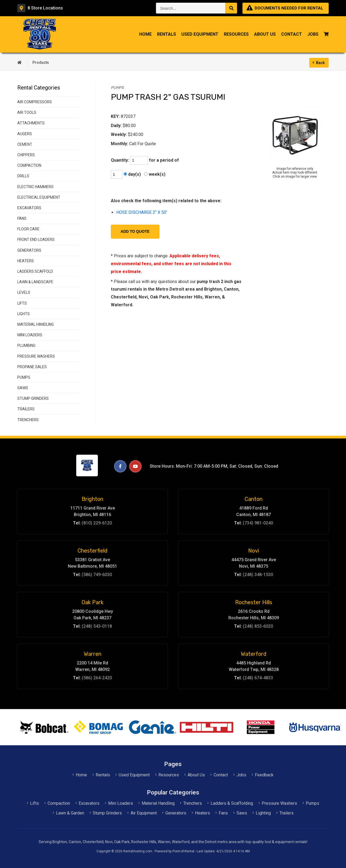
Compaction (59, 803)
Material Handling (158, 803)
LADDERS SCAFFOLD (35, 271)
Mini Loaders (121, 803)
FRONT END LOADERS (36, 240)
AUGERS (25, 134)
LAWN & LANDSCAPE (35, 282)
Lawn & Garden (70, 813)
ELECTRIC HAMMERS (35, 187)
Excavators (89, 803)
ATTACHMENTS (31, 123)
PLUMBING (26, 345)
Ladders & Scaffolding (232, 803)
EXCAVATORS (29, 208)
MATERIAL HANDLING (36, 324)
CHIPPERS (26, 155)
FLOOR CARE (28, 229)
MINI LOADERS (30, 335)
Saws (242, 813)
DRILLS (23, 176)
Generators (176, 813)
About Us (265, 35)
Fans (223, 813)
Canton (254, 499)
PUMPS (24, 377)
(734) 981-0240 (258, 523)
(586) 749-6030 (97, 575)
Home (145, 35)
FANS (22, 218)
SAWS (23, 388)
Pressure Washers (279, 803)
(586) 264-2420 (97, 678)
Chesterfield (93, 551)
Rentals (167, 35)
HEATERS (26, 261)
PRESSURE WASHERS (36, 356)
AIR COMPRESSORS (35, 102)
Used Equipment (200, 35)
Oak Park (93, 602)
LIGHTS (24, 314)
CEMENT (25, 144)
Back (320, 63)
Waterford (254, 654)
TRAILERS (26, 409)
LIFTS (22, 303)
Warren (93, 654)
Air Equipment (144, 813)
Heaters (202, 813)
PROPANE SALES (32, 367)
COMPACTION (29, 165)
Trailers (287, 813)
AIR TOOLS (27, 112)
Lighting (263, 813)
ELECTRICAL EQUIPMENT (39, 197)
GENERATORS (29, 250)
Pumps (312, 803)
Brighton (92, 499)
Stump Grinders (107, 813)
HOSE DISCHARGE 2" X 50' (142, 212)
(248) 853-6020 (258, 626)
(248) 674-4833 (258, 678)
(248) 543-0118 (97, 626)
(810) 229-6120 (97, 523)
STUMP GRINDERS (33, 398)
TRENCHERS (28, 420)
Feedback (264, 775)
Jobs (313, 35)
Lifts (34, 803)
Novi (254, 551)
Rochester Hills (254, 602)
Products (41, 62)
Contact (292, 35)
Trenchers (193, 803)
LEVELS (24, 292)
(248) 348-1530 (258, 575)
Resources (236, 35)
